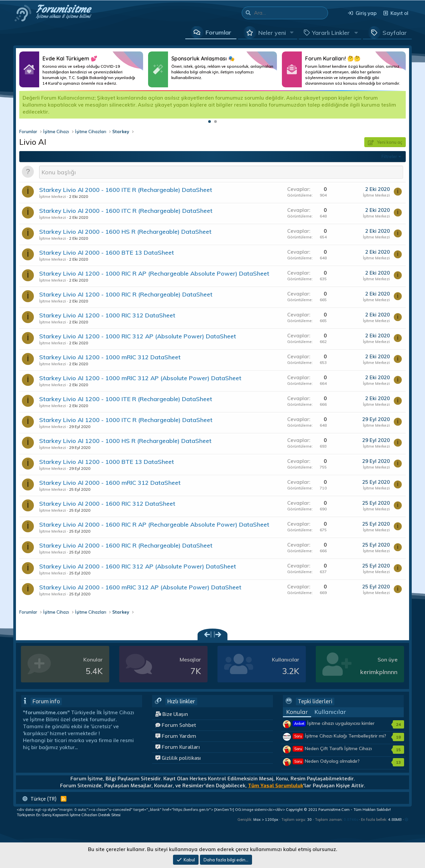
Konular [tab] (297, 712)
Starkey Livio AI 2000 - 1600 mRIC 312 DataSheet (110, 483)
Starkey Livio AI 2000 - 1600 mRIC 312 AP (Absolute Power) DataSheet (140, 587)
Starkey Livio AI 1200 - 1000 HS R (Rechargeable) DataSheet (125, 441)
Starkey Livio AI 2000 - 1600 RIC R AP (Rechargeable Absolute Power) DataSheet (154, 524)
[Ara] (291, 13)
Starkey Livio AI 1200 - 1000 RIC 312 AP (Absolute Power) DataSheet (138, 336)
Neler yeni (272, 33)
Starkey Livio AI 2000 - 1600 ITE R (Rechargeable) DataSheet (126, 190)
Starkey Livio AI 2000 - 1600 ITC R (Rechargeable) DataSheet (126, 211)
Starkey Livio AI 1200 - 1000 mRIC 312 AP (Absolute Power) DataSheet (140, 378)
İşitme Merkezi (53, 196)
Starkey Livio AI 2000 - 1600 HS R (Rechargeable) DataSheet (125, 232)
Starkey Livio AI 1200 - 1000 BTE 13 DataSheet (107, 462)
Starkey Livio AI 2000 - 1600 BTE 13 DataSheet (107, 253)
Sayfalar (395, 33)
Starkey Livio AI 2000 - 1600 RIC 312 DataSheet (107, 504)
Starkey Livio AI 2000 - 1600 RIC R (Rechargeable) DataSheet (126, 545)
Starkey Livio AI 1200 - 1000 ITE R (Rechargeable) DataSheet (126, 399)
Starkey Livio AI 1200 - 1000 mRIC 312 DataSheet (110, 357)
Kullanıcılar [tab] (330, 712)
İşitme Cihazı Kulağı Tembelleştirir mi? (340, 736)
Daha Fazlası (81, 69)
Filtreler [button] (389, 156)
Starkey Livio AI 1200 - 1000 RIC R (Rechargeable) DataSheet (126, 294)
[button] (292, 33)
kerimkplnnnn (379, 672)
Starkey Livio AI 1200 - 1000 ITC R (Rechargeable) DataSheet (126, 420)
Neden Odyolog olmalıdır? (326, 761)
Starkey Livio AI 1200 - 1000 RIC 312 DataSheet (107, 315)
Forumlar (218, 32)
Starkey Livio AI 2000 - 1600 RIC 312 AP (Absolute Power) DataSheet (138, 566)
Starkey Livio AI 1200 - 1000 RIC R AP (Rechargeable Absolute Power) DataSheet (154, 273)
